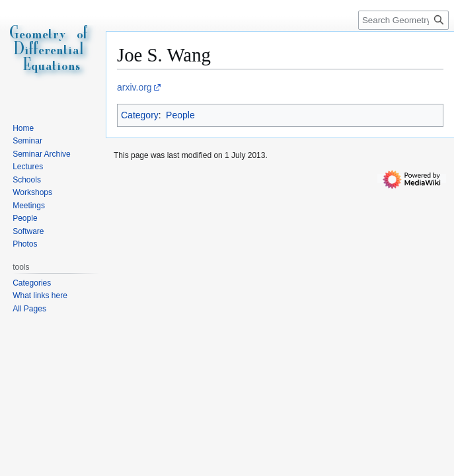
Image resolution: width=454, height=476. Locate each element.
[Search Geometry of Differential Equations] (403, 20)
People (180, 115)
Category (140, 115)
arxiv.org (134, 87)
